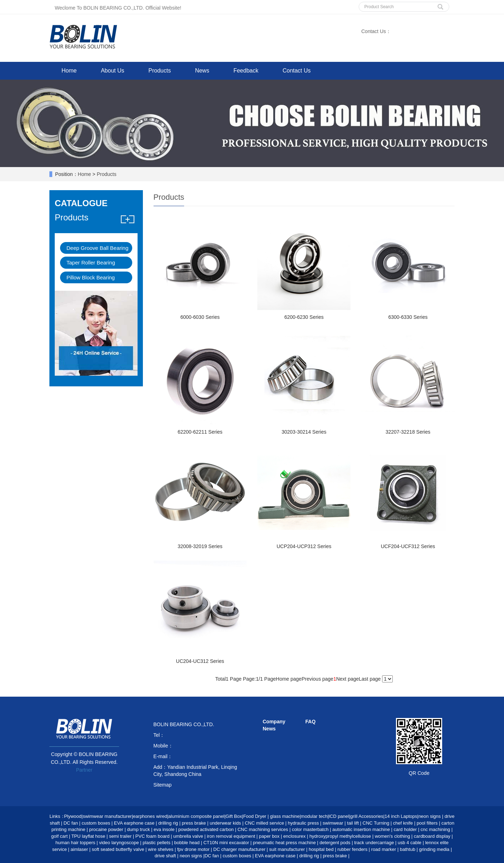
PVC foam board (152, 836)
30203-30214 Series (304, 432)
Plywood (73, 816)
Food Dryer (255, 816)
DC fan (71, 823)
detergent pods (335, 843)
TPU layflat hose (88, 836)
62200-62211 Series (200, 432)
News (202, 71)
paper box (269, 836)
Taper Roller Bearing (91, 262)
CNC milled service (265, 823)
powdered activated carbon (206, 829)
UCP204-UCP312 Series (304, 546)
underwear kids (225, 823)
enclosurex (294, 836)
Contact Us (297, 71)
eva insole (164, 829)
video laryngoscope (119, 843)
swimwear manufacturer (107, 816)
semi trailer (120, 836)
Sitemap (163, 785)
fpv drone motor (193, 849)
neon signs (430, 816)
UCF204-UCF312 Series (408, 546)
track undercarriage (374, 843)
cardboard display (432, 836)
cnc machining (435, 829)
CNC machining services (263, 829)
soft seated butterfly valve (118, 849)
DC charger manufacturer (239, 849)
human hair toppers (75, 843)
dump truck (138, 829)
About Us (113, 71)
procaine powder (106, 829)
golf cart (59, 836)
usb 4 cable (410, 843)
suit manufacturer (287, 849)
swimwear (333, 823)
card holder (405, 829)
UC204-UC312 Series (200, 661)
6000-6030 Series (200, 317)
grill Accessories (367, 816)
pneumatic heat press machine (284, 843)
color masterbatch (310, 829)
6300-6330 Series (408, 317)
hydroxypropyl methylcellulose (340, 836)
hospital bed (321, 849)
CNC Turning (376, 823)
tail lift (353, 823)
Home (69, 71)
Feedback (246, 71)
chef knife (403, 823)
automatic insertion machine (361, 829)
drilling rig (168, 823)
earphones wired (150, 816)
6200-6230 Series (304, 317)
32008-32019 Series (200, 546)
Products (160, 71)
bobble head (187, 843)
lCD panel (339, 816)
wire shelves (161, 849)
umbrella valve (188, 836)
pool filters (427, 823)
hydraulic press (303, 823)
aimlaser (79, 849)
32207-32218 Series (408, 432)
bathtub (408, 849)
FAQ (310, 722)
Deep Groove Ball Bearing (97, 248)
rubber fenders (352, 849)
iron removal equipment (231, 836)
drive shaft (165, 856)
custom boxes (96, 823)
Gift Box (234, 816)
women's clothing (392, 836)
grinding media (434, 849)
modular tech (314, 816)
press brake (194, 823)
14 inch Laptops (401, 816)
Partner (84, 770)
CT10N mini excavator (226, 843)
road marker (384, 849)
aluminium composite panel (197, 816)
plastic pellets (156, 843)
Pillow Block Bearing (91, 277)
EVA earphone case (134, 823)
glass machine (285, 816)
